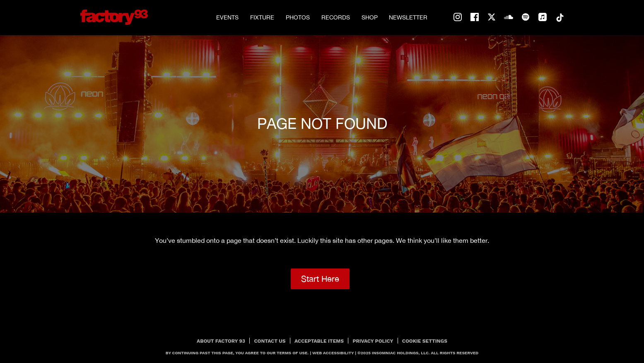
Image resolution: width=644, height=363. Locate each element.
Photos (298, 17)
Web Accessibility (333, 353)
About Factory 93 (221, 341)
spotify (526, 17)
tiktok (560, 17)
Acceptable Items (319, 341)
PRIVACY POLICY (373, 341)
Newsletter (408, 17)
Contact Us (270, 341)
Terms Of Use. (293, 353)
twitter (492, 17)
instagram (458, 17)
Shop (370, 17)
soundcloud (509, 17)
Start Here (320, 279)
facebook (475, 17)
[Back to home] (114, 17)
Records (336, 17)
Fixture (262, 17)
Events (227, 17)
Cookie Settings (425, 341)
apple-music (543, 17)
